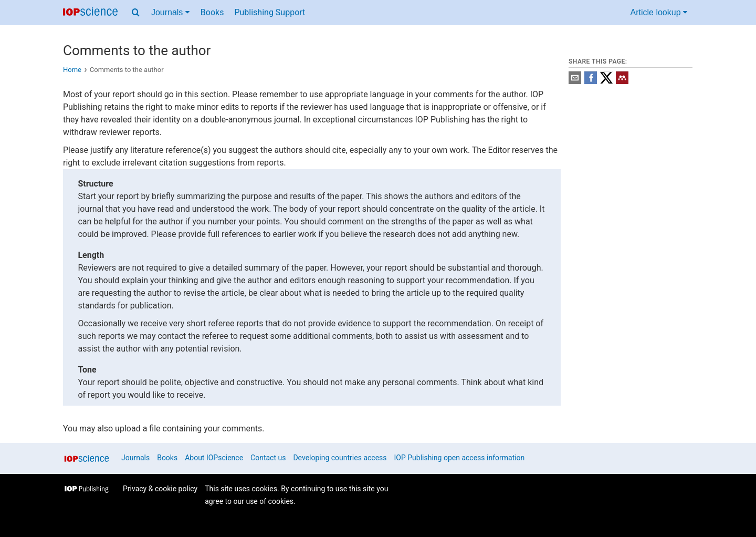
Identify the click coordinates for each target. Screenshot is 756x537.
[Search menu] (136, 13)
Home (72, 70)
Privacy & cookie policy (160, 489)
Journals (135, 458)
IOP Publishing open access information (460, 458)
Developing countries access (340, 458)
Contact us (268, 458)
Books (212, 12)
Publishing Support (270, 12)
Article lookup (659, 12)
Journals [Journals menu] (170, 12)
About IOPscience (214, 458)
